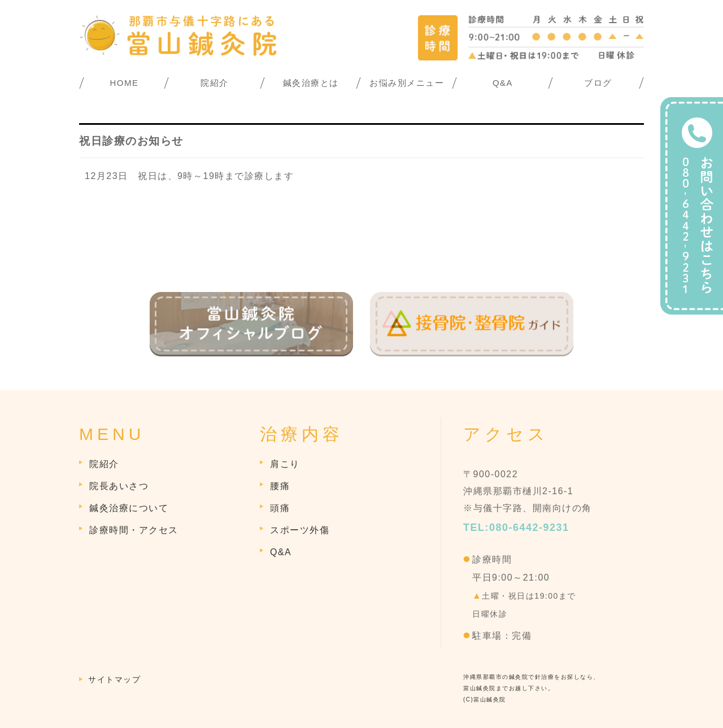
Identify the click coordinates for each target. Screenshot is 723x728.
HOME (125, 83)
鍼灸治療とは (311, 83)
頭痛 (280, 508)
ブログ (598, 83)
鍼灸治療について (129, 508)
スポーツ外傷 (300, 530)
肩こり (285, 464)
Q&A (503, 83)
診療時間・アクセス (134, 530)
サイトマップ (114, 679)
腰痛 (280, 486)
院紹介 (215, 83)
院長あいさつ (119, 486)
